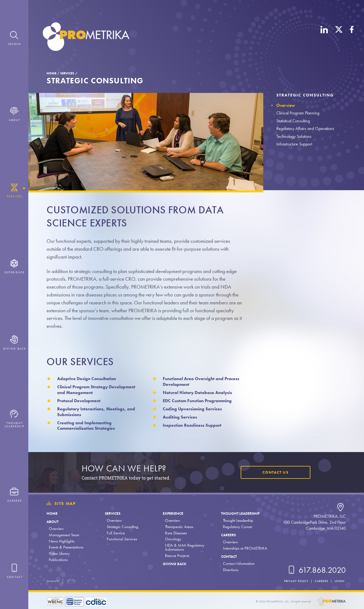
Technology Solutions (294, 136)
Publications (58, 560)
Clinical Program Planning (298, 113)
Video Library (59, 553)
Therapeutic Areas (178, 527)
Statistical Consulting (293, 121)
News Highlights (62, 541)
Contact (228, 556)
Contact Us (274, 472)
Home (51, 73)
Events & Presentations (66, 547)
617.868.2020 (316, 570)
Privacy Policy (294, 581)
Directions (228, 570)
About (53, 522)
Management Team (64, 535)
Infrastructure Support (294, 144)
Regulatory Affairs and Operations (305, 128)
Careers (227, 535)
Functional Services (121, 539)
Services (67, 73)
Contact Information (237, 563)
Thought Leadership (239, 513)
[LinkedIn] (324, 38)
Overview (286, 105)
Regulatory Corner (235, 527)
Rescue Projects (176, 556)
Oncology (172, 539)
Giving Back (174, 564)
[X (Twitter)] (339, 38)
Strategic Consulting (305, 95)
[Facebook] (352, 38)
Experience (172, 513)
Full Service (115, 533)
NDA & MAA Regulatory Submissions (183, 547)
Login (339, 581)
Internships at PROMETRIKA (243, 548)
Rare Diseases (175, 533)
